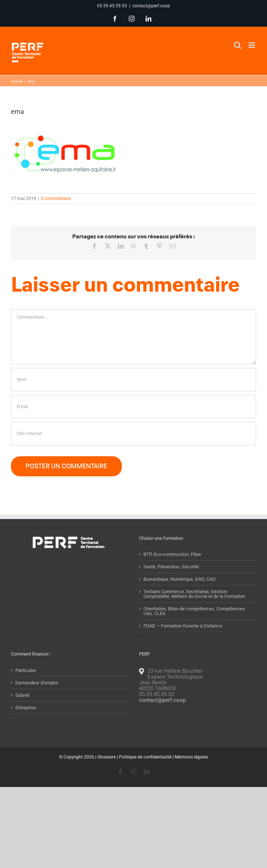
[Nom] (133, 380)
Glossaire (107, 757)
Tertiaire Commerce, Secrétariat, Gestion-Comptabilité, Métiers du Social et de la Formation (194, 594)
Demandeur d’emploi (37, 683)
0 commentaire (56, 199)
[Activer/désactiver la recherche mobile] (237, 45)
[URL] (133, 434)
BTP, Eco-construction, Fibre (172, 554)
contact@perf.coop (151, 6)
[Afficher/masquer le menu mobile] (252, 45)
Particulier (26, 670)
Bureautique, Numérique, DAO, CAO (179, 579)
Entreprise (26, 708)
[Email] (133, 407)
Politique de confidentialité (145, 757)
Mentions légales (191, 757)
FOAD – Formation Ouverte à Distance (183, 626)
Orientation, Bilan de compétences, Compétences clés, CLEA (194, 611)
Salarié (22, 695)
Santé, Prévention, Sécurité (171, 567)
